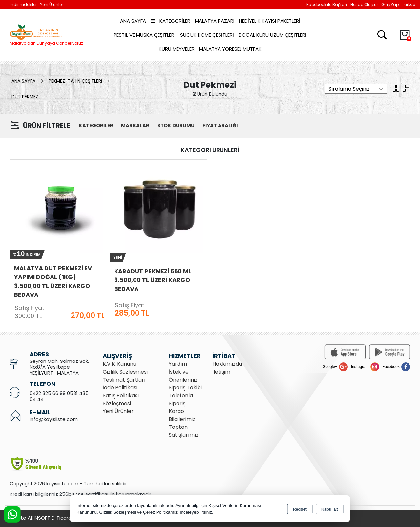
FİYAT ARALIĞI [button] (220, 126)
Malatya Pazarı (215, 21)
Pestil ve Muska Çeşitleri (145, 35)
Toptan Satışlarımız (184, 431)
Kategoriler (170, 21)
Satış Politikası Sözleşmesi (121, 399)
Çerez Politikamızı (161, 512)
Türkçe (409, 4)
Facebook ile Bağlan (327, 4)
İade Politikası (120, 388)
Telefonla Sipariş (181, 399)
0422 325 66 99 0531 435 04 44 (59, 396)
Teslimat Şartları (124, 380)
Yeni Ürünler (118, 411)
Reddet (300, 509)
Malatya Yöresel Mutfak (230, 49)
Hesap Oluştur (364, 4)
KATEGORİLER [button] (96, 126)
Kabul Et (330, 509)
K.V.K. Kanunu (119, 364)
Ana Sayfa (133, 21)
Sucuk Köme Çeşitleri (207, 35)
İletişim (221, 372)
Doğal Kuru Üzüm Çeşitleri (273, 35)
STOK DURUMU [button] (176, 126)
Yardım (178, 364)
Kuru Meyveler (177, 49)
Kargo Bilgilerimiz (182, 415)
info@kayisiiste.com (54, 419)
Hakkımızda (227, 364)
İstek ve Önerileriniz (183, 376)
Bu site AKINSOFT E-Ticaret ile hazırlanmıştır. (62, 518)
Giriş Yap (390, 4)
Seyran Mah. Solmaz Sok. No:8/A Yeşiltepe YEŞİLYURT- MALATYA (59, 367)
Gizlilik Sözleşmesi (125, 372)
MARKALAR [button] (135, 126)
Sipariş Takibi (185, 388)
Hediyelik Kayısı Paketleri (270, 21)
